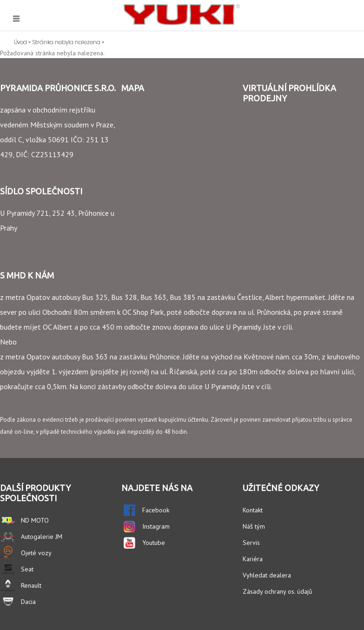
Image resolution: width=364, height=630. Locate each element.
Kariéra (253, 559)
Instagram (156, 526)
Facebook (156, 510)
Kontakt (253, 510)
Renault (31, 585)
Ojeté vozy (36, 553)
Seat (27, 569)
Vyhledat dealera (267, 575)
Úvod (20, 42)
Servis (251, 543)
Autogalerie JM (42, 537)
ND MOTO (35, 520)
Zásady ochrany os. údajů (278, 591)
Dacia (28, 602)
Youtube (154, 543)
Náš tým (254, 526)
